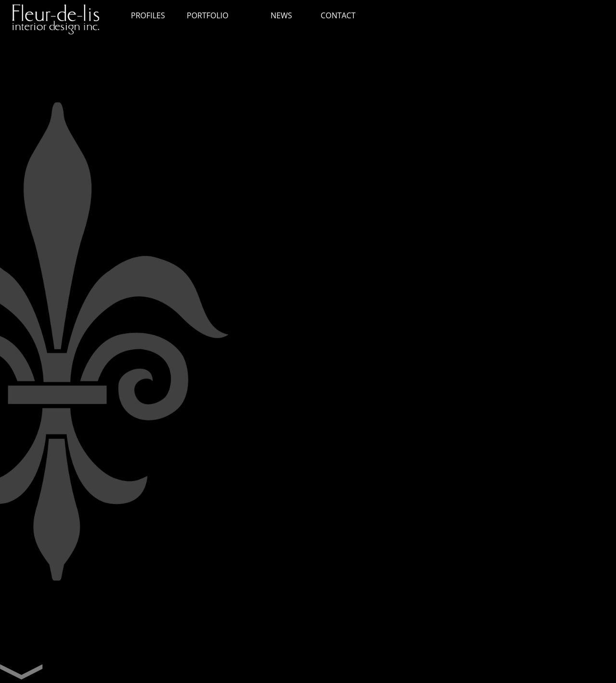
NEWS (281, 15)
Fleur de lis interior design (60, 21)
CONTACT (338, 15)
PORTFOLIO (208, 15)
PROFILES (148, 15)
